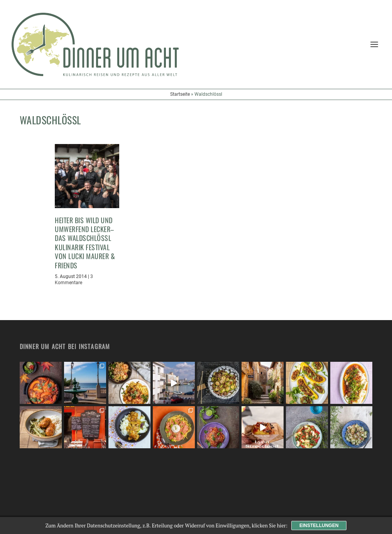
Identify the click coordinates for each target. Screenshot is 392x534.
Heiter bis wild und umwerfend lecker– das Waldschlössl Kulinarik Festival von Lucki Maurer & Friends (85, 243)
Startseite (180, 94)
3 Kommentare (74, 280)
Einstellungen (319, 526)
